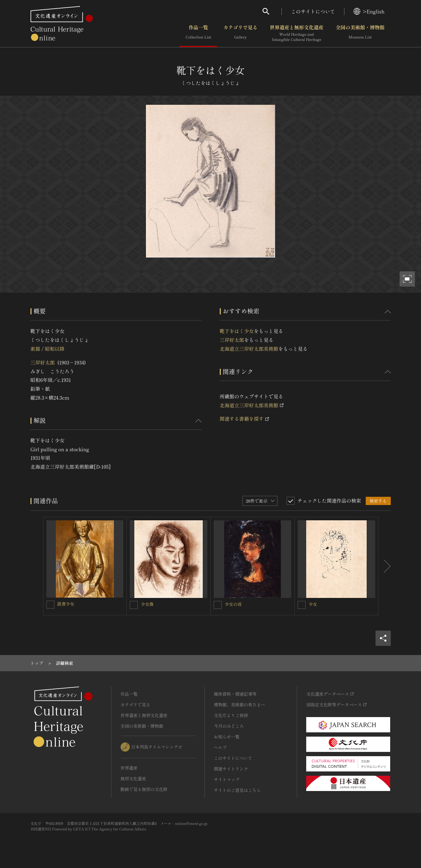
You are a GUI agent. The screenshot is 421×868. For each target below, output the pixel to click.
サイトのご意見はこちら (238, 790)
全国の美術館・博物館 (360, 33)
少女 (313, 604)
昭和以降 (55, 349)
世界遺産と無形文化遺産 (296, 33)
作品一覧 (198, 33)
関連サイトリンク (231, 769)
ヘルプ (220, 747)
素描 (35, 349)
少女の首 (233, 604)
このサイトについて (313, 11)
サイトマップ (227, 779)
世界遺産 (129, 768)
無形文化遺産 (133, 778)
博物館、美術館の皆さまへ (240, 705)
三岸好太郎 (43, 362)
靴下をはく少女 (237, 331)
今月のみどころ (229, 726)
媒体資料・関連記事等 (235, 694)
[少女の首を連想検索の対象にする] (218, 605)
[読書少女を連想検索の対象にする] (50, 605)
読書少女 (66, 604)
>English (369, 11)
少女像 (147, 604)
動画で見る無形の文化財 (144, 789)
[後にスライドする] (385, 566)
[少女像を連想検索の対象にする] (134, 605)
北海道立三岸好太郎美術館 (249, 349)
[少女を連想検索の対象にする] (302, 605)
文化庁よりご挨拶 (231, 715)
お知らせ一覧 (227, 737)
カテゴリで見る (240, 33)
